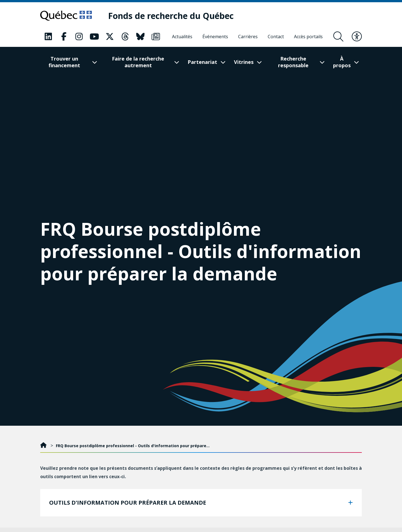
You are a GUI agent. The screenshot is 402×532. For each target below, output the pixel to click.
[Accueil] (44, 446)
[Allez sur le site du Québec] (66, 16)
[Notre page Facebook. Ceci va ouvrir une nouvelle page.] (64, 37)
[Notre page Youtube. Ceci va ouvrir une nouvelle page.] (94, 37)
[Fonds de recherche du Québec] (171, 16)
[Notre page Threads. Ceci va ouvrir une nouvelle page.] (125, 37)
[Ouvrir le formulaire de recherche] (338, 37)
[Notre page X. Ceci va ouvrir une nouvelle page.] (110, 37)
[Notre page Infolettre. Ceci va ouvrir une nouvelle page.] (156, 37)
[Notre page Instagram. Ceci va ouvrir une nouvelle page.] (79, 37)
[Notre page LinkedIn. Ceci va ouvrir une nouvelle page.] (48, 37)
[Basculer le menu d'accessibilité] (357, 37)
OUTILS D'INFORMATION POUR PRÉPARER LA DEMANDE (128, 503)
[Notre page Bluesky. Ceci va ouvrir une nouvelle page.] (140, 37)
